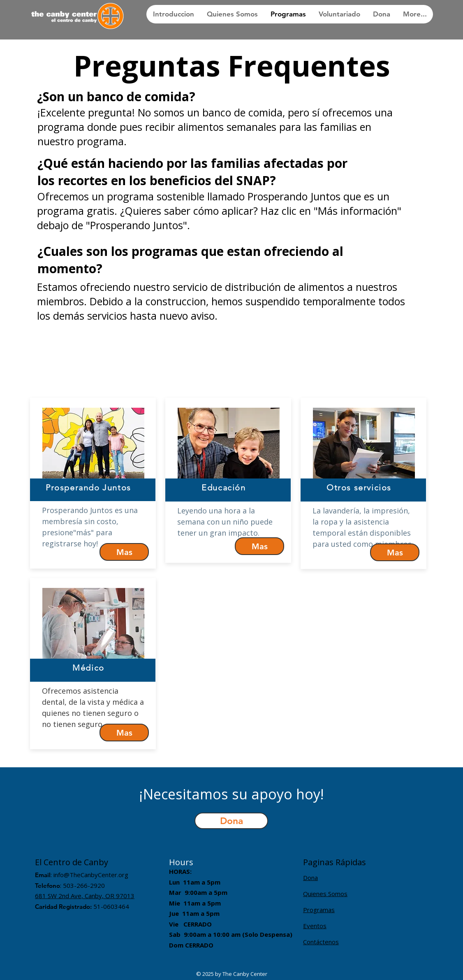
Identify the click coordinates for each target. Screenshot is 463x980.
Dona (310, 878)
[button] (231, 821)
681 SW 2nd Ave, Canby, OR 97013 (85, 896)
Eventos (315, 926)
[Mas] (124, 552)
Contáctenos (321, 942)
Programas (319, 910)
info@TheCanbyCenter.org (91, 875)
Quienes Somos (325, 894)
